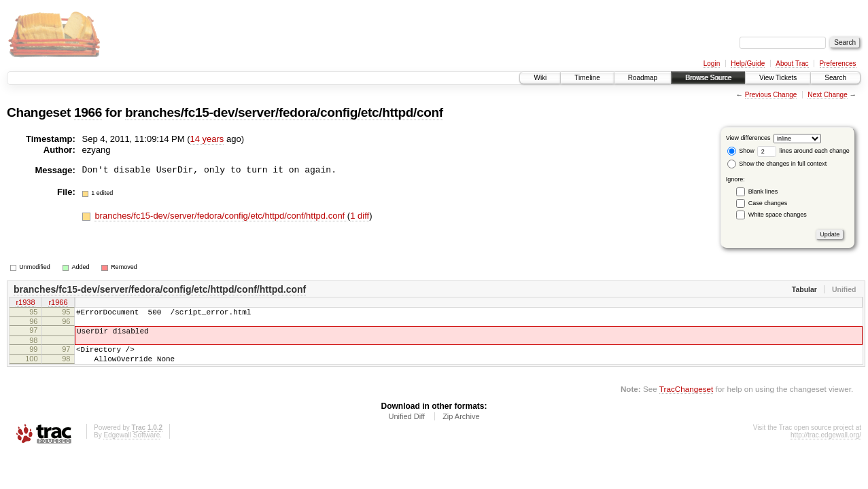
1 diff (360, 216)
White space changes (778, 215)
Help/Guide (748, 64)
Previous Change (771, 95)
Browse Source (708, 78)
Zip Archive (461, 427)
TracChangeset (686, 399)
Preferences (838, 64)
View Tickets (778, 78)
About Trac (792, 64)
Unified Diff (406, 427)
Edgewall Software (132, 445)
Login (712, 64)
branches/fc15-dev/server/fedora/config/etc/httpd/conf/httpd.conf (221, 216)
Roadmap (643, 78)
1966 (88, 112)
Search (835, 78)
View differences (748, 138)
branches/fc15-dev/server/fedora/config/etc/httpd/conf (284, 112)
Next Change (827, 95)
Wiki (540, 78)
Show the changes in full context (777, 164)
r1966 (58, 304)
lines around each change (803, 151)
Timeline (587, 78)
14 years (207, 139)
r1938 (25, 304)
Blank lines (763, 192)
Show (741, 151)
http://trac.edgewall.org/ (826, 445)
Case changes (768, 203)
